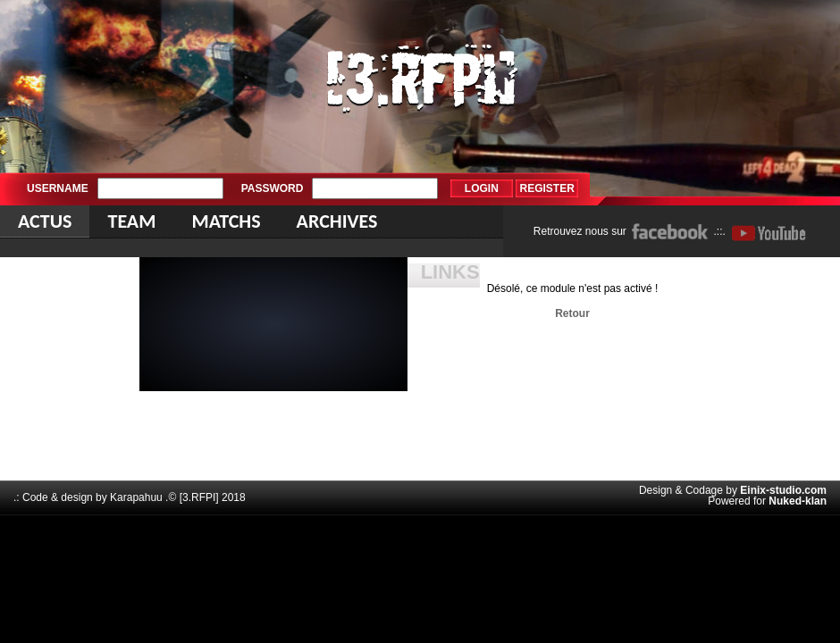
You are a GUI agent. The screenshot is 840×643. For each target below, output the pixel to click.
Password (273, 188)
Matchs (226, 221)
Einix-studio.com (783, 490)
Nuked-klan (798, 501)
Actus (45, 221)
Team (131, 221)
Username (58, 188)
